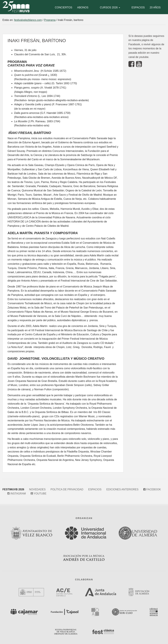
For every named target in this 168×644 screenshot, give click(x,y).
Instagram (17, 494)
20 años (155, 7)
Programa (50, 20)
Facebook (152, 489)
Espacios (138, 7)
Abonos (83, 7)
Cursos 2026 (110, 7)
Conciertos (63, 7)
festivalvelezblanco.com (28, 20)
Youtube (39, 494)
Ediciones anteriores (122, 489)
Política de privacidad (67, 489)
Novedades (37, 489)
